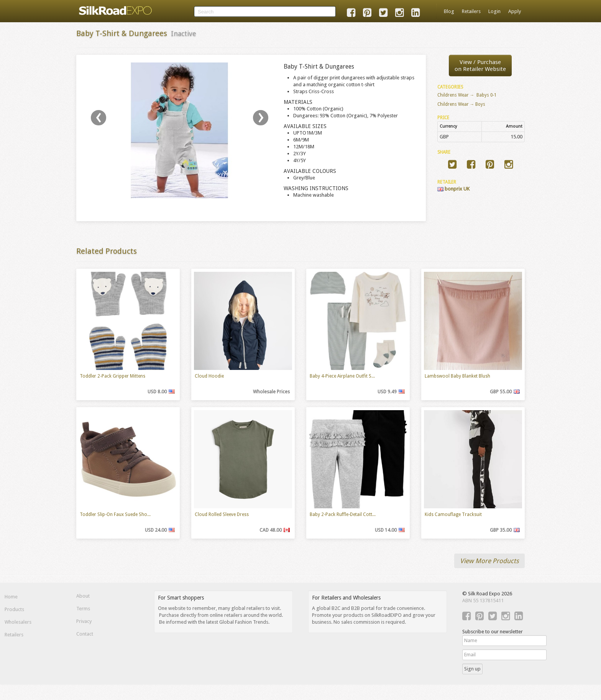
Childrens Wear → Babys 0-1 (467, 95)
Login (494, 11)
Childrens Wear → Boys (461, 104)
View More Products (489, 561)
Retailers (471, 11)
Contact (85, 634)
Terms (83, 609)
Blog (449, 11)
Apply (515, 11)
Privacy (84, 621)
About (83, 596)
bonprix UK (453, 189)
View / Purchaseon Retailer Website (480, 66)
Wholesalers (18, 622)
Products (14, 609)
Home (11, 597)
